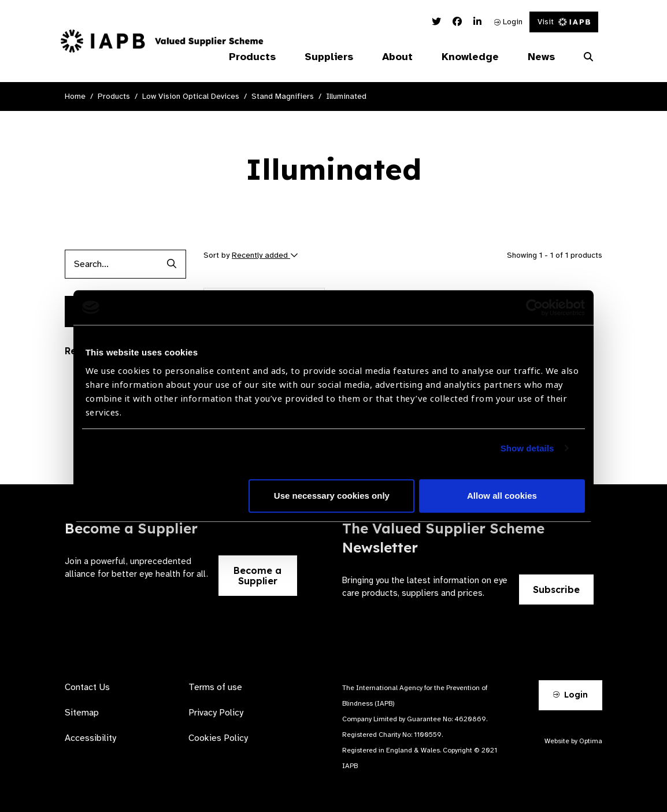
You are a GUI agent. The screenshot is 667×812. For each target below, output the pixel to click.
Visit (564, 22)
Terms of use (215, 687)
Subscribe (556, 589)
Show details (527, 448)
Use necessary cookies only (332, 496)
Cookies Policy (218, 738)
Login (508, 22)
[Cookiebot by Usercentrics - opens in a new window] (534, 307)
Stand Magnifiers (283, 96)
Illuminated (346, 96)
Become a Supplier (257, 576)
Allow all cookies (502, 496)
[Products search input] (111, 264)
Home (75, 96)
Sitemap (82, 713)
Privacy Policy (216, 713)
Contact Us (87, 687)
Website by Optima (573, 741)
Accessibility (90, 738)
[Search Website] (588, 57)
